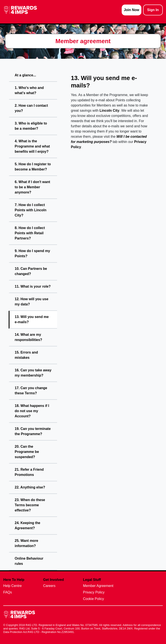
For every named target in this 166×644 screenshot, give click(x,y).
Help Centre (12, 586)
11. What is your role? (33, 286)
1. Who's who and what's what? (29, 90)
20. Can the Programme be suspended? (27, 452)
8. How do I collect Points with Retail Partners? (30, 233)
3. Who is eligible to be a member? (31, 126)
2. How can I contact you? (31, 108)
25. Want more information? (26, 543)
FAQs (8, 592)
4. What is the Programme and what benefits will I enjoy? (32, 146)
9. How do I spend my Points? (32, 253)
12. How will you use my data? (32, 302)
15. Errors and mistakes (26, 355)
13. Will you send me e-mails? (32, 319)
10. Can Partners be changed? (31, 271)
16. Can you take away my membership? (33, 373)
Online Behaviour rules (29, 561)
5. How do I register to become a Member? (33, 167)
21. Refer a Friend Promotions (29, 472)
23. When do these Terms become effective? (30, 505)
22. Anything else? (30, 487)
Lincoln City (110, 111)
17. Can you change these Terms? (31, 391)
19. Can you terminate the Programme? (33, 431)
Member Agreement (98, 586)
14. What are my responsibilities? (28, 337)
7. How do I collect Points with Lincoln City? (31, 210)
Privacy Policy (94, 592)
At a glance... (25, 75)
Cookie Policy (93, 599)
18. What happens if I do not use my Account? (32, 411)
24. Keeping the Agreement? (27, 525)
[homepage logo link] (20, 10)
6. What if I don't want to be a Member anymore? (32, 187)
